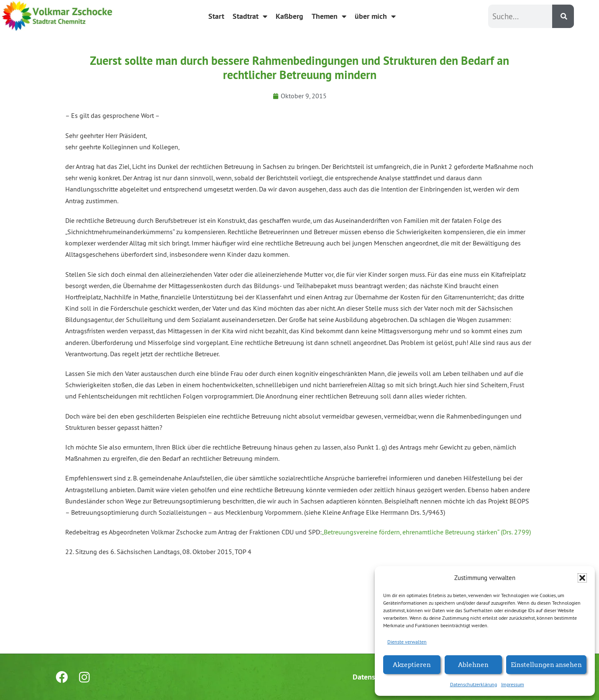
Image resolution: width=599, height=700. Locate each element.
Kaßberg (289, 16)
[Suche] (563, 16)
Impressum (513, 684)
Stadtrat (250, 16)
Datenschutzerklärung (474, 684)
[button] (582, 578)
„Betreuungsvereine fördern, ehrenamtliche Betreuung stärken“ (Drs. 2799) (426, 532)
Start (216, 16)
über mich (375, 16)
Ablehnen (473, 664)
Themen (329, 16)
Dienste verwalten (407, 642)
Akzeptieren (412, 664)
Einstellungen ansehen (546, 664)
